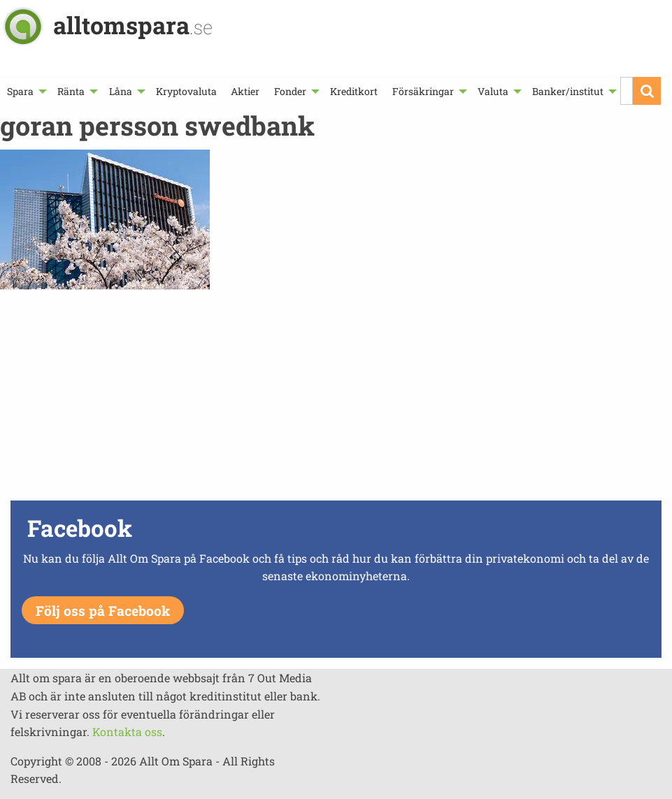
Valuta (493, 91)
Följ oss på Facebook (103, 611)
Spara (20, 91)
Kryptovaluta (186, 91)
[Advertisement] (336, 398)
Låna (121, 91)
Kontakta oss (127, 732)
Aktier (245, 91)
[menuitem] (25, 91)
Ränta (71, 91)
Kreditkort (354, 91)
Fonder (290, 91)
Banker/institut (568, 91)
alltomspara (133, 25)
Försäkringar (423, 91)
